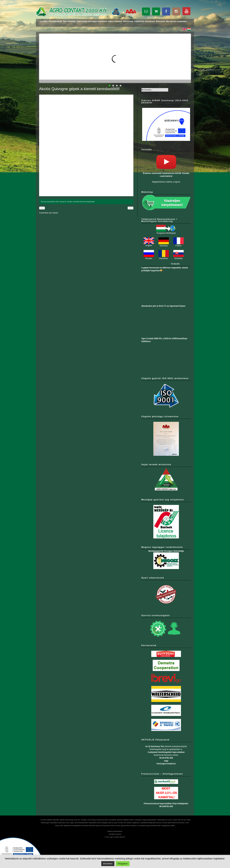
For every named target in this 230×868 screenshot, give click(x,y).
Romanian (164, 257)
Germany (164, 245)
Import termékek (115, 21)
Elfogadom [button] (123, 864)
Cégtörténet (139, 21)
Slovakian (178, 257)
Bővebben (108, 864)
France (178, 245)
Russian (149, 257)
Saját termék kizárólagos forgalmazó (92, 21)
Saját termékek (69, 21)
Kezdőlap (44, 21)
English (149, 244)
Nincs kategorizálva (89, 202)
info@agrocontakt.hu (166, 764)
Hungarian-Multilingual (166, 232)
